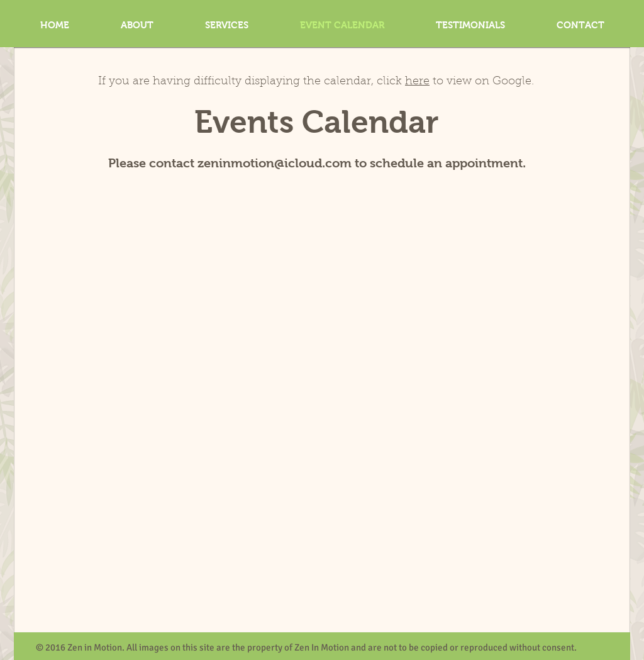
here (417, 82)
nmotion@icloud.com (287, 163)
